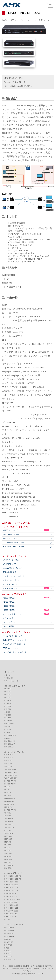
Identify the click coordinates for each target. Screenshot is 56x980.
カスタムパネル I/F (26, 588)
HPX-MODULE (10, 960)
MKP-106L (8, 856)
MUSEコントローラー (26, 530)
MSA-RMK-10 (9, 804)
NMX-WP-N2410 (10, 893)
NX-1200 (8, 700)
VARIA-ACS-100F (11, 772)
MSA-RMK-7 (9, 807)
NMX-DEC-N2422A (11, 891)
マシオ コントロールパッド (14, 576)
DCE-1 (7, 948)
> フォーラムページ (11, 681)
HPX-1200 (8, 957)
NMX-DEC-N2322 (11, 902)
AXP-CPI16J (9, 865)
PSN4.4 (7, 732)
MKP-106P (8, 859)
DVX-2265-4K (9, 928)
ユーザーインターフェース (14, 556)
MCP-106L (8, 836)
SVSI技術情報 (8, 626)
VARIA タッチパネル (11, 560)
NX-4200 (8, 709)
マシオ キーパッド (10, 584)
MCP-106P (8, 839)
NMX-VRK (8, 945)
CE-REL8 (8, 718)
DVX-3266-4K (9, 930)
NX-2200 (8, 703)
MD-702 (7, 790)
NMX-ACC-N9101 (11, 914)
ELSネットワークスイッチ (13, 547)
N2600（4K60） (26, 598)
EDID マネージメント (11, 648)
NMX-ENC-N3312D (11, 905)
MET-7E (7, 848)
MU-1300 (8, 692)
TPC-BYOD (9, 833)
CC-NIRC (8, 738)
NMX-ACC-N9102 (11, 917)
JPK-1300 (8, 939)
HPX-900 (8, 954)
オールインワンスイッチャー (14, 636)
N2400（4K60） (9, 602)
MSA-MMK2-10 (10, 798)
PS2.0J (7, 920)
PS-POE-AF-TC (10, 735)
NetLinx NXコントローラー (13, 534)
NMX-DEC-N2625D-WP (13, 879)
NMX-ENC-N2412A (11, 888)
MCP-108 (8, 842)
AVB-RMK (8, 727)
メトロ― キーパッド (11, 580)
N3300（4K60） (26, 610)
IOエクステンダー (10, 538)
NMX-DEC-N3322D (11, 908)
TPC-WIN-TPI (9, 827)
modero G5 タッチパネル (13, 568)
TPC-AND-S (9, 822)
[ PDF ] (7, 279)
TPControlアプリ (9, 572)
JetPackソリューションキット (15, 640)
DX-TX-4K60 (9, 933)
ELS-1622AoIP (10, 744)
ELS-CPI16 (8, 868)
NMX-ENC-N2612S (11, 882)
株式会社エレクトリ (36, 974)
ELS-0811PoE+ (10, 741)
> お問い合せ (9, 678)
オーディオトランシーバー (26, 614)
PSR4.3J (8, 729)
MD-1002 (8, 795)
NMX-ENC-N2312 (11, 896)
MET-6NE (8, 845)
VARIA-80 (8, 761)
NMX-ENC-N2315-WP (12, 899)
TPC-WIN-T (9, 825)
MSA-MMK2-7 (9, 801)
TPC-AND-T (9, 819)
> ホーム (7, 675)
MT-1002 (8, 793)
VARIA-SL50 (9, 755)
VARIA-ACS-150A (11, 778)
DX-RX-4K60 (9, 936)
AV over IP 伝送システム (14, 594)
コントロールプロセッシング (15, 527)
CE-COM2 (8, 721)
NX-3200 (8, 706)
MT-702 (7, 787)
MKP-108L (8, 862)
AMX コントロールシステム (16, 523)
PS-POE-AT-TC (10, 784)
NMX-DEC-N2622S (11, 885)
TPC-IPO (8, 816)
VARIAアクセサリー (11, 564)
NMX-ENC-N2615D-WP (13, 876)
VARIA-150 (8, 766)
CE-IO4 (7, 712)
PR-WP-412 (9, 942)
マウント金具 (8, 618)
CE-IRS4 (8, 715)
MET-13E (8, 851)
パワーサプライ (9, 622)
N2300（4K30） (9, 606)
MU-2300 (8, 695)
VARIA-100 (8, 764)
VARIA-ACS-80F (10, 769)
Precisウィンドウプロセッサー (15, 644)
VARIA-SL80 (9, 758)
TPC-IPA (8, 813)
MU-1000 (8, 689)
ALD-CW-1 (8, 854)
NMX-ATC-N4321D (11, 911)
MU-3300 (8, 698)
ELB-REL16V (9, 724)
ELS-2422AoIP (10, 747)
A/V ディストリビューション (16, 632)
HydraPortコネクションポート (15, 652)
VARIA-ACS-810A (11, 775)
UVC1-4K (8, 830)
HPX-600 (8, 951)
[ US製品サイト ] (12, 287)
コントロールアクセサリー (13, 542)
